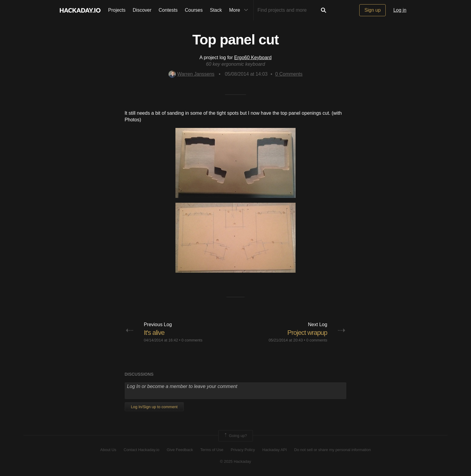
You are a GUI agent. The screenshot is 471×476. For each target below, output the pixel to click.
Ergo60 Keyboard (253, 58)
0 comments (192, 340)
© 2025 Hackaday (235, 461)
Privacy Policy (243, 450)
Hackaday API (275, 450)
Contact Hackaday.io (142, 450)
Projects (117, 10)
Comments (289, 74)
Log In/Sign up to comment (154, 407)
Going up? (235, 436)
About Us (108, 450)
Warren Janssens (191, 74)
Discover (142, 10)
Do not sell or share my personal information (332, 450)
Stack (216, 10)
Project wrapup (307, 333)
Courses (194, 10)
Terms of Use (212, 450)
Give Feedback (180, 450)
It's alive (154, 333)
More (240, 10)
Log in (400, 10)
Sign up (372, 10)
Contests (168, 10)
